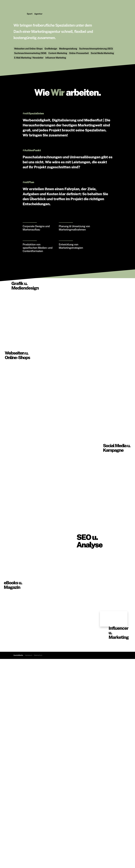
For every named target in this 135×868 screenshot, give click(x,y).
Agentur (38, 14)
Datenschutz (38, 655)
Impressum (29, 655)
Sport (30, 14)
